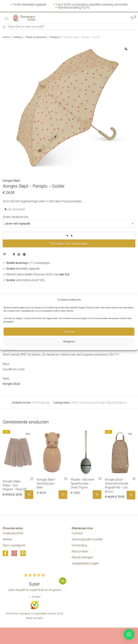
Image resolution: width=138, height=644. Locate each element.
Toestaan (69, 332)
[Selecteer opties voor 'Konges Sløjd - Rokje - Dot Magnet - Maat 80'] (29, 495)
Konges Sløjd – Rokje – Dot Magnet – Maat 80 (15, 485)
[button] (63, 495)
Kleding (18, 37)
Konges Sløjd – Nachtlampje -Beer (47, 483)
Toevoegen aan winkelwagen (69, 243)
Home (6, 37)
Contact (77, 533)
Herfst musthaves (83, 403)
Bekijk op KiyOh (34, 618)
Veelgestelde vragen (85, 563)
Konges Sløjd (11, 181)
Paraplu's (55, 37)
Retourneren (80, 551)
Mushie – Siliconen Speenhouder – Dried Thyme (82, 483)
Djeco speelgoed (14, 545)
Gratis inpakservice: (16, 217)
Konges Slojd (11, 384)
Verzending (79, 545)
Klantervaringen (82, 557)
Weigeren (69, 341)
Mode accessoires (36, 37)
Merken (7, 539)
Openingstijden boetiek (87, 539)
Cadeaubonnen (13, 533)
